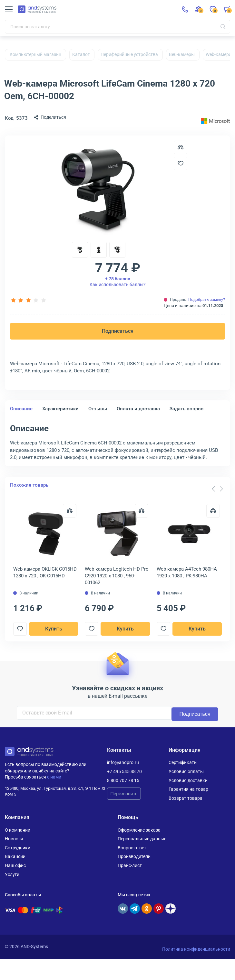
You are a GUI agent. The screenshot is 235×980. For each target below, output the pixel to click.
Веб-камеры (182, 54)
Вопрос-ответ (132, 848)
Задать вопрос (186, 409)
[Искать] (223, 27)
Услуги (12, 874)
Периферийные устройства (129, 54)
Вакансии (15, 856)
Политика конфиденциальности (196, 949)
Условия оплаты (186, 771)
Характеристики (60, 409)
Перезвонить (124, 794)
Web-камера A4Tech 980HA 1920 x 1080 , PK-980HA (187, 572)
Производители (134, 856)
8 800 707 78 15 (123, 780)
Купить (54, 629)
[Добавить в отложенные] (181, 163)
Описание (21, 409)
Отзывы (98, 409)
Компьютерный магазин (35, 54)
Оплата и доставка (138, 409)
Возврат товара (186, 798)
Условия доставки (188, 780)
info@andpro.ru (123, 762)
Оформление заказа (139, 830)
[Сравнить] (70, 511)
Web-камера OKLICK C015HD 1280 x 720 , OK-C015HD (45, 572)
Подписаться (118, 331)
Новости (14, 839)
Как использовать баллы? (118, 282)
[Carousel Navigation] (217, 489)
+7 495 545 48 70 (124, 771)
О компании (18, 830)
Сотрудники (18, 848)
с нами (54, 777)
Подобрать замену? (207, 300)
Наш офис (15, 865)
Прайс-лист (130, 865)
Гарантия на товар (188, 789)
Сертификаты (183, 762)
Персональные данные (142, 839)
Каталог (81, 54)
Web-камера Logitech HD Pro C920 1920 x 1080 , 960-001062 (117, 576)
